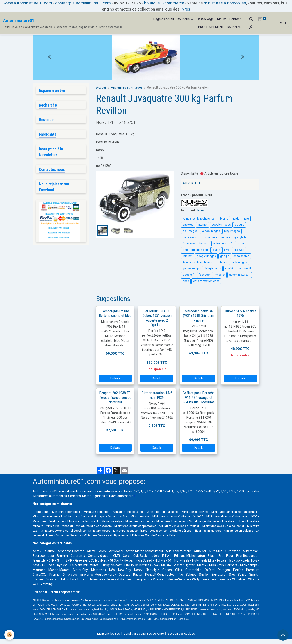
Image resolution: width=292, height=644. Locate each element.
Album (222, 19)
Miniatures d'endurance (89, 521)
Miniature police (65, 526)
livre (246, 219)
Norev (202, 210)
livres (185, 9)
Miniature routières (101, 512)
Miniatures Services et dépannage (210, 535)
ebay (241, 244)
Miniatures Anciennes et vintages (106, 516)
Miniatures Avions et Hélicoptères (144, 531)
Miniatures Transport (122, 526)
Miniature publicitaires (135, 512)
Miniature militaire (91, 526)
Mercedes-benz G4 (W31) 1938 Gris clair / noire (199, 315)
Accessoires (248, 531)
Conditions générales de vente (144, 638)
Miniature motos (184, 531)
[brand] (63, 23)
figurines (99, 496)
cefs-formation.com (196, 250)
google (240, 225)
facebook (189, 244)
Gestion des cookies (183, 638)
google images (221, 225)
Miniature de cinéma (191, 521)
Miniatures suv (168, 516)
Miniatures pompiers (68, 512)
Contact (235, 19)
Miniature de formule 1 (127, 521)
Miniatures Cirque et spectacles (203, 526)
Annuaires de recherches (199, 219)
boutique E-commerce (164, 3)
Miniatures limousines (226, 521)
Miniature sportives (207, 512)
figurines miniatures (73, 535)
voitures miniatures (100, 491)
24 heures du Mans (139, 535)
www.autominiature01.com (28, 3)
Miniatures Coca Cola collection (70, 531)
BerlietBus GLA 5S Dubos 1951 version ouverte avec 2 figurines (157, 318)
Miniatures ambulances (172, 512)
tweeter (204, 244)
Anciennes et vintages (127, 87)
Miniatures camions (65, 516)
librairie (223, 219)
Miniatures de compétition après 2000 (209, 516)
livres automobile (121, 496)
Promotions (41, 512)
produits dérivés (44, 535)
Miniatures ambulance (106, 535)
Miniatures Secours (169, 535)
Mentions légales (107, 638)
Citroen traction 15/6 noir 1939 (157, 395)
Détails (115, 378)
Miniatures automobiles (50, 496)
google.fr (240, 237)
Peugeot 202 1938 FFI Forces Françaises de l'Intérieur (115, 397)
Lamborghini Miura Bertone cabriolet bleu (115, 313)
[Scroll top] (283, 635)
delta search (191, 237)
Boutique (184, 19)
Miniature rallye (160, 521)
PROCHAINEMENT (211, 27)
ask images (190, 231)
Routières (234, 27)
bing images (232, 231)
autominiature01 (224, 244)
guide (236, 219)
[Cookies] (10, 635)
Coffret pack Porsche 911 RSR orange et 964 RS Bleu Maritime (199, 397)
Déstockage (205, 19)
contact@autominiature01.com (83, 3)
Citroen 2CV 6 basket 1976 (240, 313)
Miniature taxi (106, 531)
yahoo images (211, 231)
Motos (87, 496)
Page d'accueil (164, 19)
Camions (75, 496)
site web (188, 225)
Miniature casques (212, 531)
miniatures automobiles (225, 3)
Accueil (101, 87)
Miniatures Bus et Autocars (158, 526)
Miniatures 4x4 (144, 516)
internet (203, 225)
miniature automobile (216, 237)
